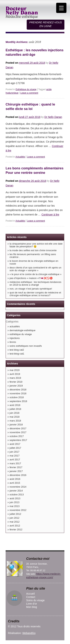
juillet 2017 (15, 448)
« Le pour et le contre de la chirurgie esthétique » (35, 274)
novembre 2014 (18, 487)
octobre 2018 (17, 397)
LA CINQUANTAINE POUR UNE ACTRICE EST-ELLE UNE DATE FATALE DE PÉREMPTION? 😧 (36, 245)
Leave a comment (29, 93)
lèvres (13, 342)
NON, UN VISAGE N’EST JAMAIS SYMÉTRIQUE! (31, 289)
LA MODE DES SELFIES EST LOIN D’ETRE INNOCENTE (33, 250)
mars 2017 (15, 463)
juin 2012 (14, 518)
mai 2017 (14, 456)
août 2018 (15, 405)
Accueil (30, 594)
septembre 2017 (18, 440)
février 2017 (16, 467)
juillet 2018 (15, 409)
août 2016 (15, 479)
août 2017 (15, 444)
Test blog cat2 (17, 350)
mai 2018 (14, 417)
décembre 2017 (18, 428)
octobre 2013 (17, 495)
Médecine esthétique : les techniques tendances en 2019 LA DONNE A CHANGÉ (35, 283)
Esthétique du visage (26, 89)
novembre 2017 (18, 432)
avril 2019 (15, 374)
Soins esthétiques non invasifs (26, 346)
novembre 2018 (18, 393)
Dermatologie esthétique (22, 330)
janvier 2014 (16, 491)
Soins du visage (35, 600)
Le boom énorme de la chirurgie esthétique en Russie (34, 262)
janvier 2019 (16, 386)
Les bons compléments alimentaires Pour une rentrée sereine (35, 170)
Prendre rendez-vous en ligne (46, 24)
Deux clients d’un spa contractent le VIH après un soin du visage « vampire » (35, 269)
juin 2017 (14, 452)
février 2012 (16, 530)
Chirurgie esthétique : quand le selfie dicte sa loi (30, 107)
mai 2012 (14, 522)
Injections (15, 338)
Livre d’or (32, 604)
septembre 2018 (18, 401)
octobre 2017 (17, 436)
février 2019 (16, 382)
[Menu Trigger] (61, 8)
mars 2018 (15, 421)
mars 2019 (15, 378)
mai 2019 (14, 370)
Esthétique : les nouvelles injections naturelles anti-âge (35, 52)
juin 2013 (14, 502)
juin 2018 (14, 413)
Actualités (20, 157)
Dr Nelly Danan (53, 117)
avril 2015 (15, 483)
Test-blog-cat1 (17, 354)
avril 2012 (15, 526)
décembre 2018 (18, 390)
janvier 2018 (16, 425)
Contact (31, 597)
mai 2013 (14, 506)
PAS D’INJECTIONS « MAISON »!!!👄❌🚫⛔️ (31, 278)
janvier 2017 (16, 471)
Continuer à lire (50, 215)
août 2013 (15, 498)
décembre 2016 (18, 475)
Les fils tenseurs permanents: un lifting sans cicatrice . (33, 256)
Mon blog (32, 607)
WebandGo (29, 633)
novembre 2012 (18, 510)
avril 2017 (15, 460)
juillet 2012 (15, 514)
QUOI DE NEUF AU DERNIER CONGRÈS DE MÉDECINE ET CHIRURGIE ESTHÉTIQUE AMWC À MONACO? (35, 294)
